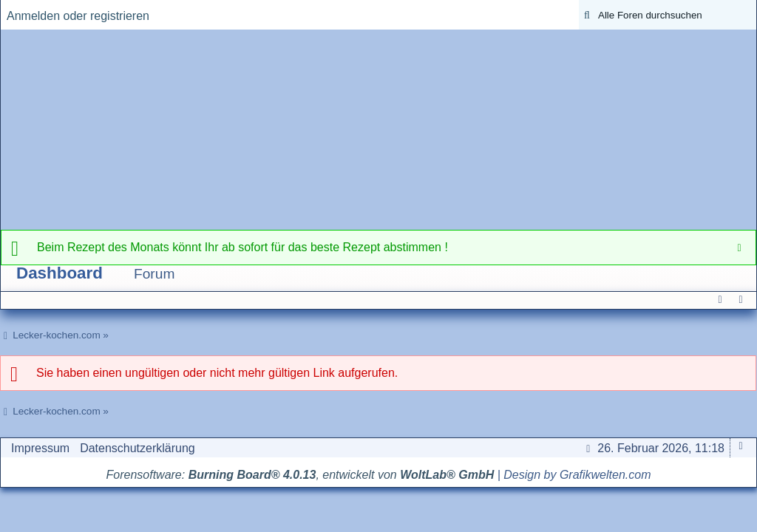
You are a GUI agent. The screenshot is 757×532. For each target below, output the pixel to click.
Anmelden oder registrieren (78, 16)
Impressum (40, 448)
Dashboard (60, 273)
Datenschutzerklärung (138, 448)
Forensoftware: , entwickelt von (301, 475)
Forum (154, 274)
